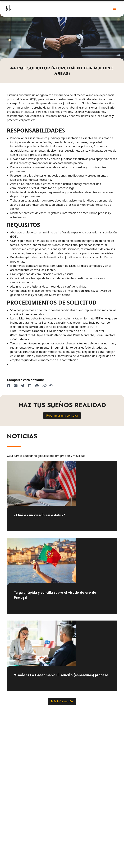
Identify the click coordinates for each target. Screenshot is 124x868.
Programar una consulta (62, 416)
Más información (62, 701)
